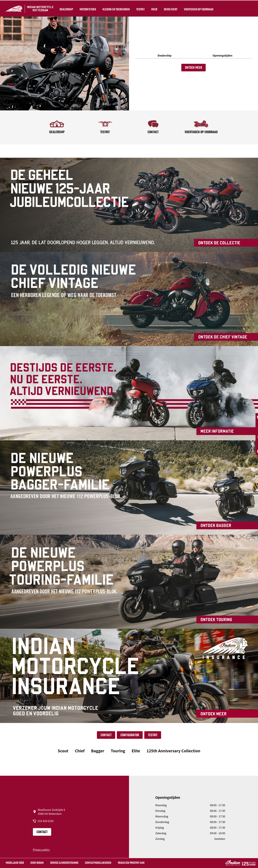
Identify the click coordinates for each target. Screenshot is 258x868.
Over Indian (37, 863)
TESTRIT (140, 9)
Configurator (130, 735)
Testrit (153, 735)
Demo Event (170, 9)
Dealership (66, 9)
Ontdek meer (193, 68)
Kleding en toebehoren (115, 9)
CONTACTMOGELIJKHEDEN (98, 863)
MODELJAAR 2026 (15, 863)
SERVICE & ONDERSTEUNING (64, 863)
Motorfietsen (87, 9)
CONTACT (106, 735)
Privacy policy (41, 850)
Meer (154, 9)
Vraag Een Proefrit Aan (131, 863)
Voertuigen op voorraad (198, 9)
